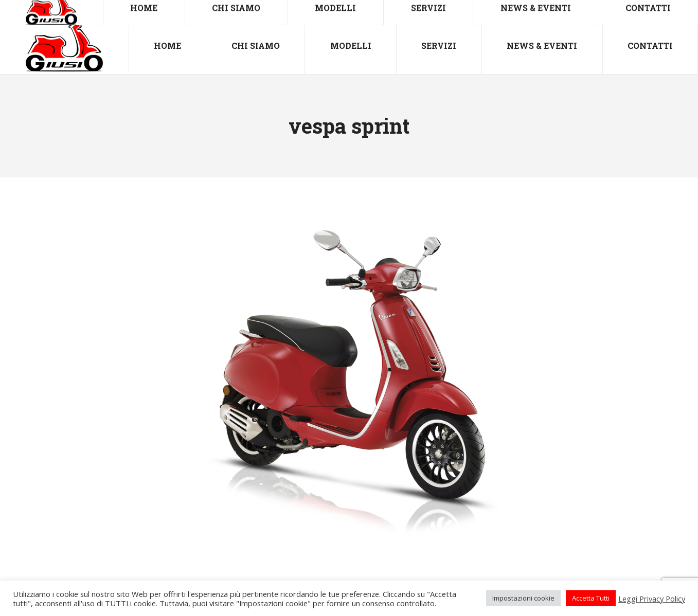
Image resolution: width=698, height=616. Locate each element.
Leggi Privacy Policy (652, 599)
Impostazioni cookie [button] (523, 598)
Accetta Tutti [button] (591, 598)
